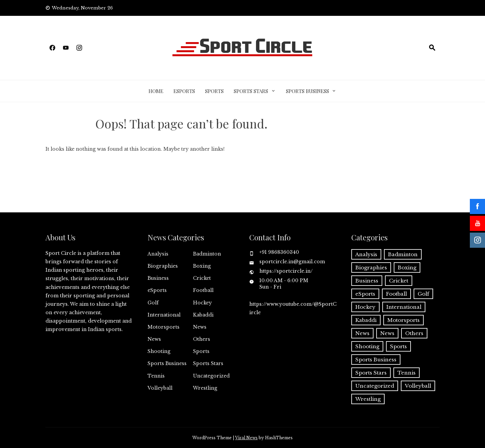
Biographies (163, 266)
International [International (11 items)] (404, 307)
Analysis (158, 254)
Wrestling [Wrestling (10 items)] (368, 399)
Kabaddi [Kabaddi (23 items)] (366, 320)
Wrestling (205, 388)
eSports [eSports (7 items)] (365, 294)
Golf (153, 303)
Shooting (159, 351)
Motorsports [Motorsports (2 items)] (403, 320)
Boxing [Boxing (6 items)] (407, 267)
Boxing (202, 266)
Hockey (202, 303)
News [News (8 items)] (362, 333)
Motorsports (164, 327)
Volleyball (160, 388)
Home (156, 91)
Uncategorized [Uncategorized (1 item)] (375, 386)
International (164, 315)
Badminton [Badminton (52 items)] (403, 254)
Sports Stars (251, 91)
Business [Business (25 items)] (367, 281)
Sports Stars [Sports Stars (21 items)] (371, 373)
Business (158, 278)
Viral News (246, 438)
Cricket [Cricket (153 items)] (399, 281)
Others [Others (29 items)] (414, 333)
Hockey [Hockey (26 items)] (365, 307)
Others (202, 339)
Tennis (156, 376)
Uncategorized (211, 376)
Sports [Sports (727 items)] (398, 346)
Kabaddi (203, 315)
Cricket (202, 278)
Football (203, 290)
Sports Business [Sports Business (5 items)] (376, 360)
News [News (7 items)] (387, 333)
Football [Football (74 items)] (396, 294)
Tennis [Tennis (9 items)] (407, 373)
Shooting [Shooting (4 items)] (367, 346)
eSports (184, 91)
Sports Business (308, 91)
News (200, 327)
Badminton (207, 254)
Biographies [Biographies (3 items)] (371, 267)
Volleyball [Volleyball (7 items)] (418, 386)
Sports (214, 91)
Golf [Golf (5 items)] (423, 294)
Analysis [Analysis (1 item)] (366, 254)
